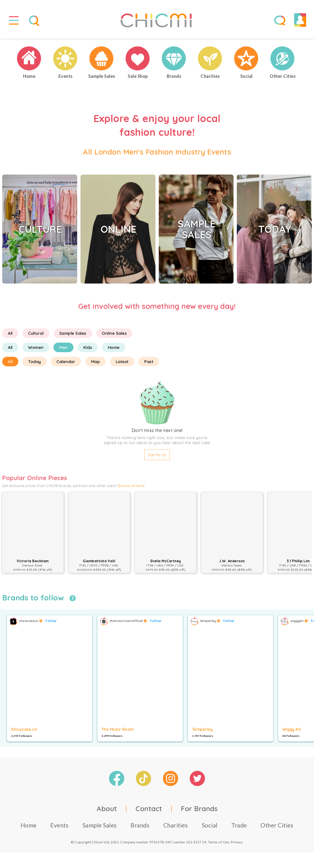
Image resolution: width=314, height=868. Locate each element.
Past (149, 362)
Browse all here (131, 486)
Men (63, 347)
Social (210, 825)
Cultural (36, 333)
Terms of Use (218, 842)
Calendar (66, 362)
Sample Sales (73, 333)
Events (59, 825)
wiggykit (299, 621)
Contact (149, 809)
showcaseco (31, 621)
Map (96, 362)
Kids (88, 347)
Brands (140, 825)
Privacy (236, 842)
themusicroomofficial (128, 621)
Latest (122, 362)
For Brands (199, 809)
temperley (210, 621)
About (107, 809)
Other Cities (277, 825)
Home (114, 347)
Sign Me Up (157, 455)
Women (36, 347)
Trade (239, 825)
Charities (176, 825)
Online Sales (114, 333)
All (10, 333)
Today (35, 362)
